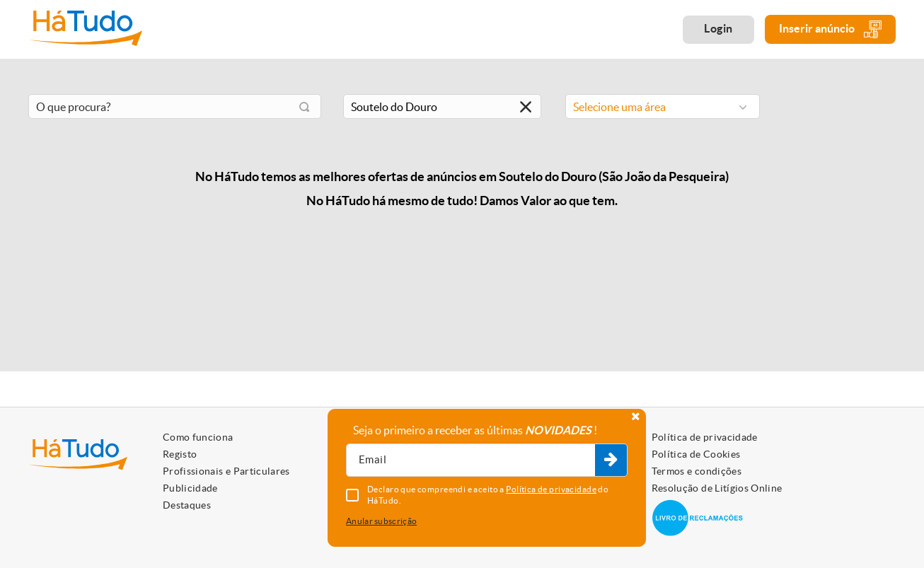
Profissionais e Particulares (226, 471)
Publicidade (190, 488)
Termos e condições (697, 471)
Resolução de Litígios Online (717, 488)
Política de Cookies (696, 454)
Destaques (187, 505)
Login (718, 28)
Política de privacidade (705, 437)
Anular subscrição (381, 521)
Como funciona (198, 437)
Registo (180, 454)
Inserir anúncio (830, 29)
